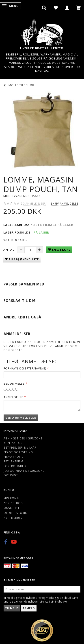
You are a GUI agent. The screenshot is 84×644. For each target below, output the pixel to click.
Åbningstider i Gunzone (23, 438)
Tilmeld (12, 608)
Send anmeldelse (21, 418)
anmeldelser (34, 204)
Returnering (14, 461)
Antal (9, 250)
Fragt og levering (18, 452)
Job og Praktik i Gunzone (24, 471)
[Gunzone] (42, 31)
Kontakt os (13, 443)
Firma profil (13, 457)
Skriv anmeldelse (65, 203)
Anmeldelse (13, 397)
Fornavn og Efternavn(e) (25, 368)
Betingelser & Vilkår (20, 447)
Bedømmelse (14, 384)
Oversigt (11, 475)
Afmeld (29, 608)
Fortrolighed (15, 466)
